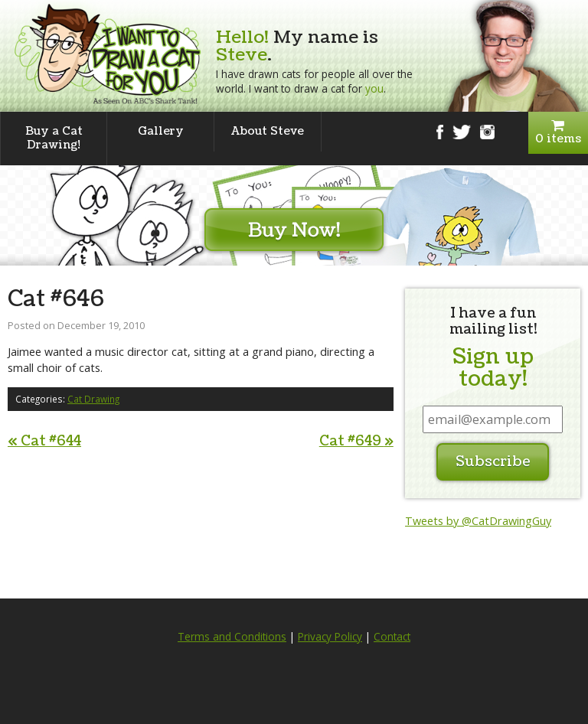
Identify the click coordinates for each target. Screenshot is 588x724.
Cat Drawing (93, 399)
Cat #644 (44, 441)
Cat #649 (356, 441)
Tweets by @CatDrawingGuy (478, 521)
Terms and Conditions (232, 637)
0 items (558, 133)
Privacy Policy (330, 637)
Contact (392, 637)
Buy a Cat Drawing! (54, 138)
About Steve (268, 131)
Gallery (161, 131)
